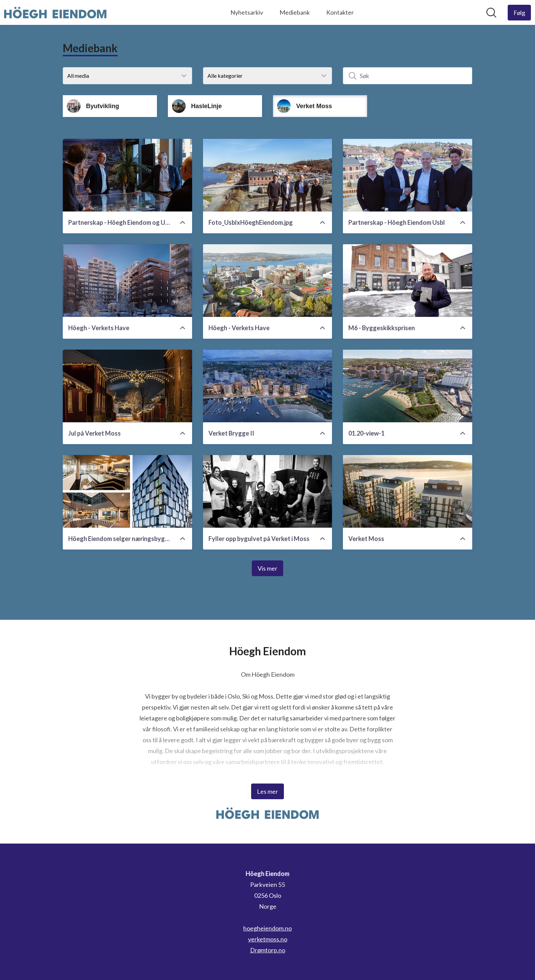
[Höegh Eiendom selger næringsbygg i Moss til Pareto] (127, 491)
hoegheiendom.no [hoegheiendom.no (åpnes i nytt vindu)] (267, 928)
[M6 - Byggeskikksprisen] (408, 281)
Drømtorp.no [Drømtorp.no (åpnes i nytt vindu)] (268, 950)
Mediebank (295, 12)
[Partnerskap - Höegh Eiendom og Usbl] (127, 175)
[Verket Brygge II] (268, 386)
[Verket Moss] (408, 491)
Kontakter (340, 12)
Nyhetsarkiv (247, 12)
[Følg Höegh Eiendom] (519, 13)
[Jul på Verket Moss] (127, 386)
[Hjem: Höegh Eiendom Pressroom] (55, 13)
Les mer (267, 791)
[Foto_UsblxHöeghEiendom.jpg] (268, 175)
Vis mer (267, 568)
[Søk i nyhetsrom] (491, 13)
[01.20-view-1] (408, 386)
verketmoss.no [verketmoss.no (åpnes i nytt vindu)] (268, 939)
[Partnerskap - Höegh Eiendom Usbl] (408, 175)
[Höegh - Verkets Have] (127, 281)
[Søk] (408, 76)
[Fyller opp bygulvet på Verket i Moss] (268, 491)
